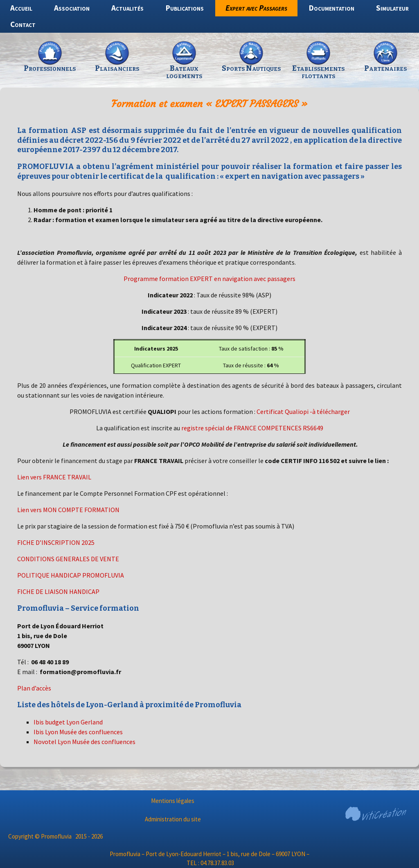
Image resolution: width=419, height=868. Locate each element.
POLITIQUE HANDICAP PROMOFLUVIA (71, 575)
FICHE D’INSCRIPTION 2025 (56, 542)
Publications (185, 8)
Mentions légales (173, 801)
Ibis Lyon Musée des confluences (78, 732)
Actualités (127, 8)
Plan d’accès (34, 688)
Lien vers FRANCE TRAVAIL (54, 477)
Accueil (21, 8)
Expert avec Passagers (256, 8)
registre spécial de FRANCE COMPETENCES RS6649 (252, 428)
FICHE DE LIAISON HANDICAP (58, 591)
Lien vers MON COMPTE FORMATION (68, 510)
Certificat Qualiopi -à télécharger (303, 412)
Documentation (332, 8)
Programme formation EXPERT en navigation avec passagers (209, 279)
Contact (23, 24)
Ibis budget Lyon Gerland (68, 722)
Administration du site (173, 819)
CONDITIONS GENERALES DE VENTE (68, 559)
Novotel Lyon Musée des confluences (84, 742)
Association (72, 8)
